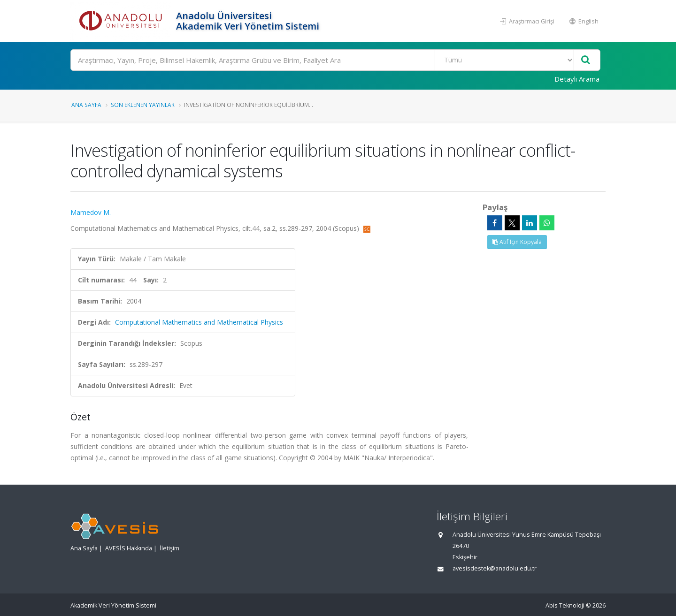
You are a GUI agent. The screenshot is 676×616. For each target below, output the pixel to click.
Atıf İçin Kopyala (517, 242)
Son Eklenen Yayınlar (143, 105)
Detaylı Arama (577, 79)
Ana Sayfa (86, 105)
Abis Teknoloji (565, 605)
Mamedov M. (91, 212)
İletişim (169, 548)
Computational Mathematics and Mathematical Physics (199, 322)
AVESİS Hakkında (129, 548)
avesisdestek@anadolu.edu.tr (495, 568)
